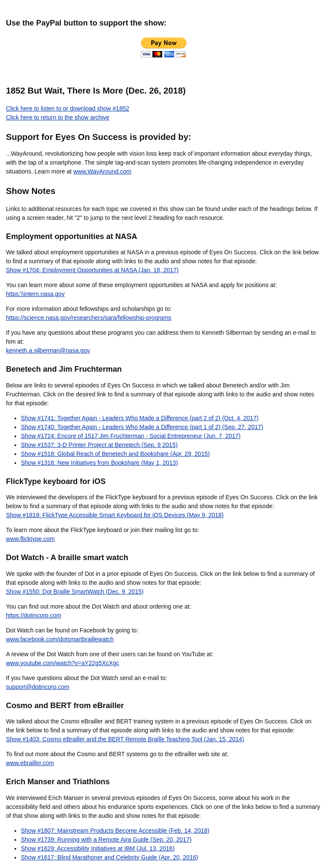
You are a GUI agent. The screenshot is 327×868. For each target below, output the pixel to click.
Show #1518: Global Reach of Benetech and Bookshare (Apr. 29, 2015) (115, 454)
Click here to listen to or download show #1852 (68, 108)
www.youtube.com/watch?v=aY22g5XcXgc (63, 663)
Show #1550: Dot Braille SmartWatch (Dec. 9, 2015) (75, 592)
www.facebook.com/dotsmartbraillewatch (60, 639)
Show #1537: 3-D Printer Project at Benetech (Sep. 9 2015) (99, 445)
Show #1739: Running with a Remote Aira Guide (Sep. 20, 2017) (106, 840)
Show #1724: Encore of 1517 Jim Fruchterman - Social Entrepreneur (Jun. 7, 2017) (131, 436)
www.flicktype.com (30, 539)
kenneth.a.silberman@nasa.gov (48, 350)
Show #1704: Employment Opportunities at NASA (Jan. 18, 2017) (92, 270)
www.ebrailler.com (30, 763)
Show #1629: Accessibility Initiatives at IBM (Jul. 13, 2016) (98, 848)
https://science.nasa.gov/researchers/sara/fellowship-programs (89, 318)
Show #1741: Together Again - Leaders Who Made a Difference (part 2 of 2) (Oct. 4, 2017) (140, 418)
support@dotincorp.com (38, 687)
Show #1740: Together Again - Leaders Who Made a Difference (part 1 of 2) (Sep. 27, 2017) (142, 427)
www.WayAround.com (102, 171)
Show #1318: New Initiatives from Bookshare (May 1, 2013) (99, 463)
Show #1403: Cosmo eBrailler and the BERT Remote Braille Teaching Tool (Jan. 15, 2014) (125, 739)
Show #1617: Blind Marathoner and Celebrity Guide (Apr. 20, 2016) (109, 857)
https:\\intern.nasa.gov (35, 294)
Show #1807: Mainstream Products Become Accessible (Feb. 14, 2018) (115, 831)
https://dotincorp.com (34, 615)
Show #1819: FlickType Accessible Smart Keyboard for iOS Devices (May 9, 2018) (115, 515)
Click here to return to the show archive (58, 117)
